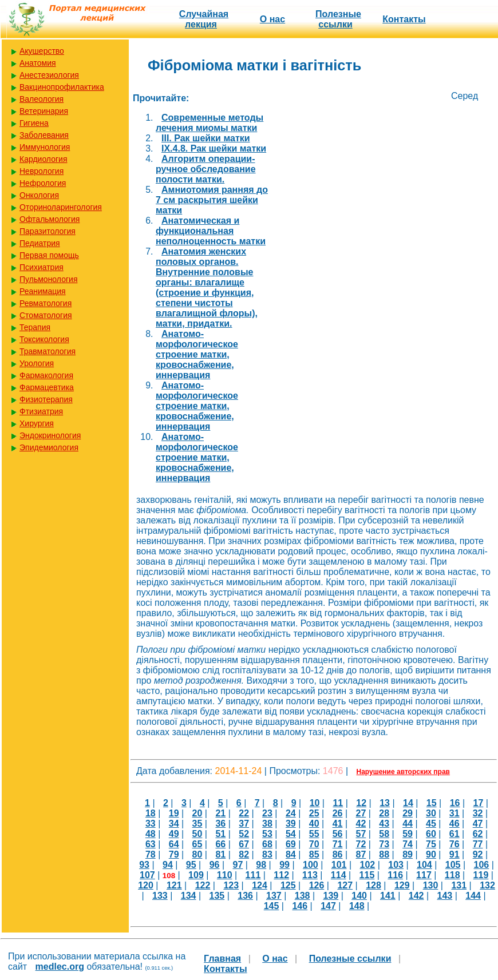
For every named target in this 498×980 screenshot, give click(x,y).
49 (174, 834)
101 (339, 865)
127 (345, 885)
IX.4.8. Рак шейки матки (214, 148)
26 (338, 813)
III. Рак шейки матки (206, 138)
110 (225, 875)
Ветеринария (44, 111)
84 (291, 854)
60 (431, 834)
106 (482, 865)
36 (220, 824)
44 (408, 824)
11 (338, 803)
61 (454, 834)
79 (174, 854)
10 (315, 803)
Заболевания (44, 135)
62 (478, 834)
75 (431, 844)
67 (244, 844)
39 (291, 824)
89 (408, 854)
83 (267, 854)
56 (338, 834)
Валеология (41, 99)
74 (408, 844)
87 (361, 854)
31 (454, 813)
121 (174, 885)
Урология (37, 363)
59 (408, 834)
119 (481, 875)
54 (291, 834)
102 (368, 865)
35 (197, 824)
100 (311, 865)
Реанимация (43, 291)
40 (314, 824)
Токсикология (44, 339)
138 (303, 896)
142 (416, 896)
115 (367, 875)
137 (274, 896)
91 (454, 854)
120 (146, 885)
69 (291, 844)
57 (361, 834)
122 (203, 885)
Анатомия (38, 63)
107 (147, 875)
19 (174, 813)
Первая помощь (49, 255)
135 (217, 896)
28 (384, 813)
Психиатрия (41, 267)
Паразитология (48, 231)
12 (361, 803)
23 (267, 813)
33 (151, 824)
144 (473, 896)
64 (174, 844)
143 (445, 896)
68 (267, 844)
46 (454, 824)
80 (197, 854)
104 (424, 865)
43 (384, 824)
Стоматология (46, 315)
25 (314, 813)
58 (384, 834)
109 (196, 875)
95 (191, 865)
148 (357, 906)
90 (431, 854)
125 (288, 885)
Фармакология (46, 375)
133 (160, 896)
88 (384, 854)
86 (338, 854)
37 (244, 824)
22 (244, 813)
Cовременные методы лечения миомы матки (210, 123)
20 (197, 813)
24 (291, 813)
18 (151, 813)
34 (174, 824)
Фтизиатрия (41, 411)
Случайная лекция (204, 19)
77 (478, 844)
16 (455, 803)
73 (384, 844)
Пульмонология (48, 279)
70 (314, 844)
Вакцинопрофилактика (62, 87)
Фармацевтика (47, 387)
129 (402, 885)
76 (454, 844)
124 (260, 885)
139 (331, 896)
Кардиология (44, 159)
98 (261, 865)
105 (453, 865)
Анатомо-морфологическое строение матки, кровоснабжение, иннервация (197, 354)
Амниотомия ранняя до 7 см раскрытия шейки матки (212, 200)
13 (385, 803)
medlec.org (60, 967)
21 (220, 813)
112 (281, 875)
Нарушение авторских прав (403, 772)
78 (151, 854)
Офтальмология (50, 219)
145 (272, 906)
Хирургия (37, 423)
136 (245, 896)
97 (238, 865)
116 (395, 875)
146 (300, 906)
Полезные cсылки (338, 19)
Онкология (39, 195)
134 (189, 896)
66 (220, 844)
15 (432, 803)
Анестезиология (49, 75)
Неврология (41, 171)
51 (220, 834)
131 (459, 885)
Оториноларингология (61, 207)
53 (267, 834)
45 (431, 824)
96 (215, 865)
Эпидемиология (49, 447)
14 (408, 803)
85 (314, 854)
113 (310, 875)
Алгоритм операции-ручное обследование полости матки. (206, 169)
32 (478, 813)
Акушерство (42, 51)
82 (244, 854)
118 (452, 875)
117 (424, 875)
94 (168, 865)
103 (396, 865)
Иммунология (45, 147)
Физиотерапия (46, 399)
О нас (272, 19)
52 (244, 834)
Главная (222, 959)
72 (361, 844)
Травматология (48, 351)
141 (388, 896)
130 (431, 885)
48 (151, 834)
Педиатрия (40, 243)
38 (267, 824)
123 (231, 885)
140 (359, 896)
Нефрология (43, 183)
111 (253, 875)
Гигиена (34, 123)
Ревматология (46, 303)
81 (220, 854)
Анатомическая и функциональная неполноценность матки (211, 231)
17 (479, 803)
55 (314, 834)
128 (373, 885)
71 (338, 844)
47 (478, 824)
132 (487, 885)
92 (478, 854)
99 (284, 865)
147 (328, 906)
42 (361, 824)
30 (431, 813)
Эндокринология (50, 435)
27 (361, 813)
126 (317, 885)
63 (151, 844)
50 (197, 834)
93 (144, 865)
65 (197, 844)
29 (408, 813)
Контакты (404, 19)
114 (339, 875)
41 (338, 824)
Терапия (35, 327)
